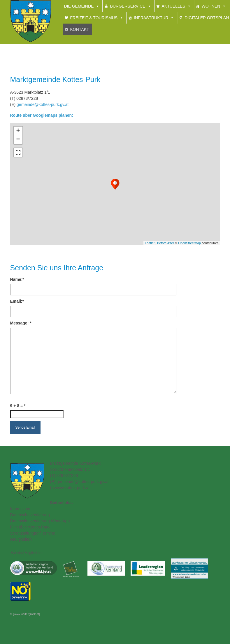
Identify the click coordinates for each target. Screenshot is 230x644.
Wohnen (211, 6)
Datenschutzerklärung (30, 515)
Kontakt (80, 29)
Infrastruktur (151, 18)
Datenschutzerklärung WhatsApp (40, 521)
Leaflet (150, 243)
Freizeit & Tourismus (94, 18)
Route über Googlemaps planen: (42, 115)
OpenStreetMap (189, 243)
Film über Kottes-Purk (30, 527)
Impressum (20, 509)
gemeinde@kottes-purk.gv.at (43, 104)
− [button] (18, 140)
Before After (166, 243)
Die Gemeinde (79, 6)
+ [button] (18, 131)
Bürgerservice (128, 6)
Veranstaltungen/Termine (33, 533)
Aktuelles (174, 6)
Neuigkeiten (21, 539)
